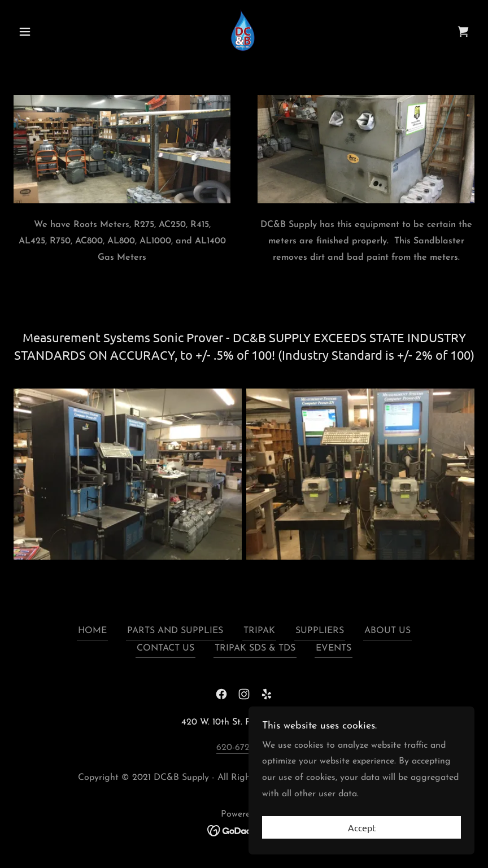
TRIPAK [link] (259, 631)
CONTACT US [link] (165, 648)
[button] (48, 32)
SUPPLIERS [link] (320, 631)
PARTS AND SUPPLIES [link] (175, 631)
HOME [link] (92, 631)
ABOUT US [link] (387, 631)
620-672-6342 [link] (244, 748)
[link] (244, 30)
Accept (362, 827)
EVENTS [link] (334, 648)
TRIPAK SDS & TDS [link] (255, 648)
